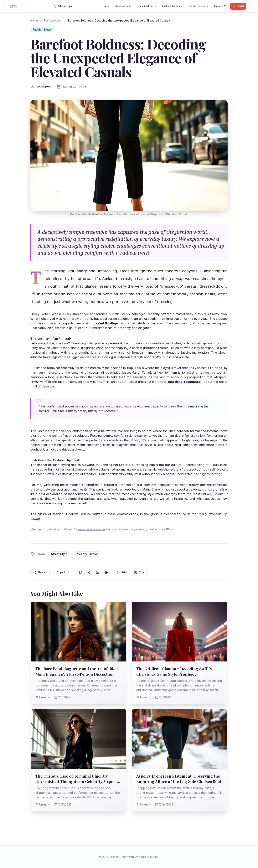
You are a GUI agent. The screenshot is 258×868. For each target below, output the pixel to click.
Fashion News (53, 20)
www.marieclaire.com (91, 529)
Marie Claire (151, 489)
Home (106, 6)
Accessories (124, 6)
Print (122, 572)
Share (39, 572)
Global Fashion (199, 6)
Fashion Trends (173, 6)
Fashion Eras (148, 6)
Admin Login (63, 6)
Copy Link (61, 572)
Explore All (220, 6)
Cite (139, 572)
